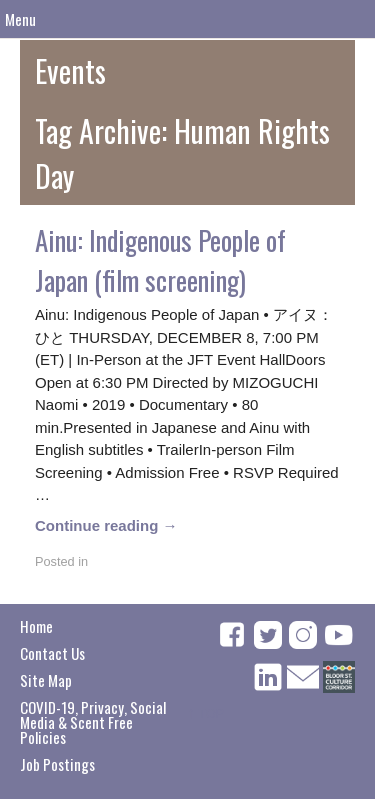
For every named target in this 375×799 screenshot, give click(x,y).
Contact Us (52, 653)
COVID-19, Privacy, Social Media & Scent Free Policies (93, 722)
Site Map (46, 680)
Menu (20, 19)
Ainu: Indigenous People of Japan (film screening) (160, 260)
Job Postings (57, 764)
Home (36, 626)
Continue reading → (106, 525)
